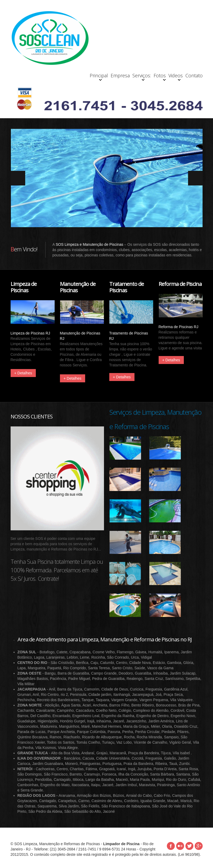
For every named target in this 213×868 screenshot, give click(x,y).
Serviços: (115, 77)
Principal (65, 77)
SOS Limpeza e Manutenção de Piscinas (89, 245)
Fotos (137, 77)
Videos (163, 77)
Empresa (90, 75)
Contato (189, 75)
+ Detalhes (23, 373)
